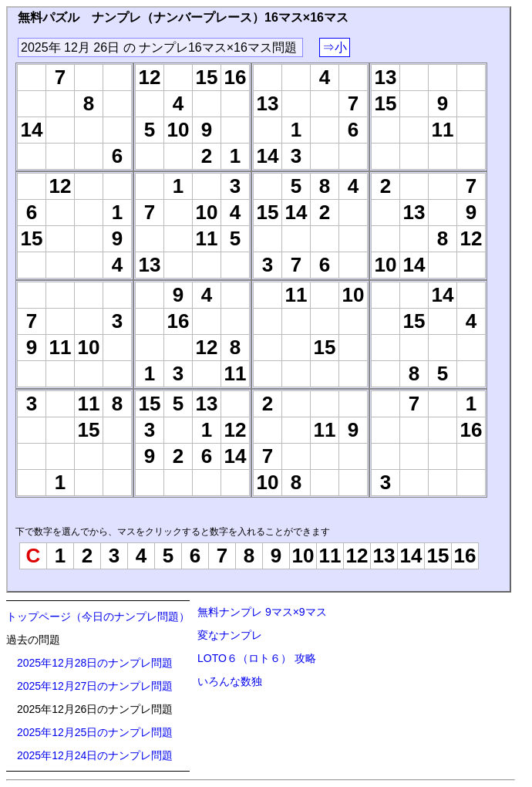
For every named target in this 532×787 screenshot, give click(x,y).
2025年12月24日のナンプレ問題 (95, 755)
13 (384, 556)
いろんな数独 (230, 681)
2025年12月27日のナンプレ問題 (95, 686)
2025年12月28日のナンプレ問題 (95, 663)
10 (303, 556)
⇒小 (335, 47)
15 (438, 556)
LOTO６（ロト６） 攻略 (257, 658)
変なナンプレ (230, 635)
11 (330, 556)
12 (357, 556)
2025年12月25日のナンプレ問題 (95, 732)
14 (411, 556)
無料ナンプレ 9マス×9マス (262, 612)
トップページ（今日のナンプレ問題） (98, 616)
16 (465, 556)
